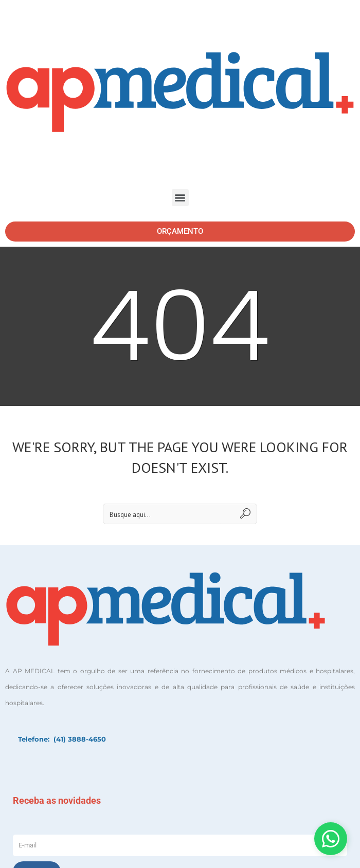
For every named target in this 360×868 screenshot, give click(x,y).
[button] (180, 198)
